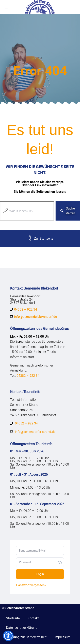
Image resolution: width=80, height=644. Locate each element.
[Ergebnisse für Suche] (27, 223)
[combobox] (27, 211)
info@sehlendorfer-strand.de (35, 432)
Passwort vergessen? (31, 585)
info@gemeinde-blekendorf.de (35, 317)
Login (40, 574)
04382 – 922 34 (26, 309)
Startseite (13, 618)
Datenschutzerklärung (22, 628)
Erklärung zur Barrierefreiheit (26, 637)
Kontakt (33, 618)
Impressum (63, 637)
